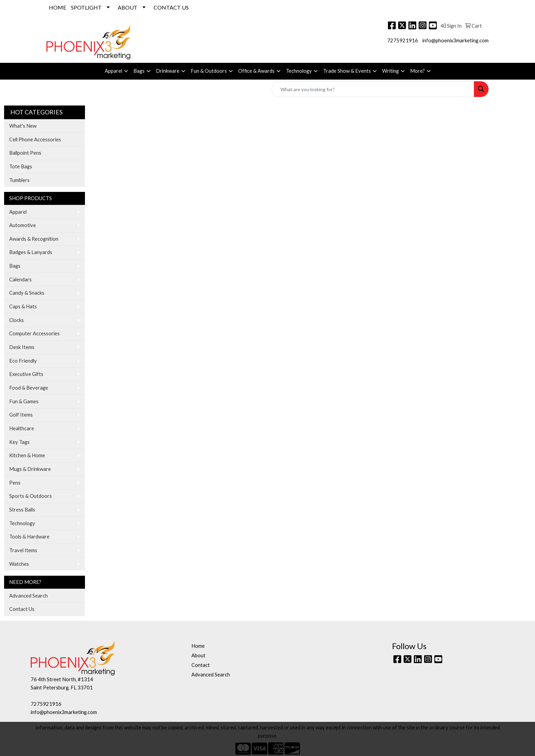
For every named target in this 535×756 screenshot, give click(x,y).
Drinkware (168, 71)
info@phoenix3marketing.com (456, 40)
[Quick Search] (373, 89)
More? (417, 71)
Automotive (23, 225)
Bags (139, 71)
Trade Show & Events (347, 71)
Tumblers (19, 180)
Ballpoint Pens (25, 153)
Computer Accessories (34, 333)
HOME (57, 7)
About (198, 655)
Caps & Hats (23, 306)
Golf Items (21, 415)
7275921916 (403, 40)
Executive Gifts (26, 374)
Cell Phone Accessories (35, 139)
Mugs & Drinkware (30, 469)
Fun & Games (24, 401)
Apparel (113, 71)
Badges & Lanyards (31, 252)
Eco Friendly (23, 361)
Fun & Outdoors (209, 71)
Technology (299, 71)
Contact (201, 665)
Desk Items (22, 347)
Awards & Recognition (34, 239)
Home (198, 646)
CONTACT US (171, 7)
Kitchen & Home (27, 455)
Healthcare (22, 428)
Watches (19, 564)
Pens (15, 483)
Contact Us (22, 609)
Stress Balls (22, 510)
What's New (23, 126)
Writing (391, 71)
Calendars (20, 279)
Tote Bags (21, 166)
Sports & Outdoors (31, 496)
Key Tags (19, 442)
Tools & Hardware (29, 537)
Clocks (17, 320)
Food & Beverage (29, 388)
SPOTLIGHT (86, 7)
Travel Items (23, 550)
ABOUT (128, 7)
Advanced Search (28, 596)
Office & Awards (256, 71)
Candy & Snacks (27, 293)
